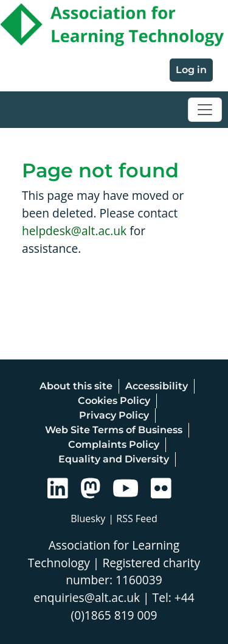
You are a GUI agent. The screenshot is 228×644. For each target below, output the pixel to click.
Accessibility (157, 386)
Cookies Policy (114, 401)
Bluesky (88, 518)
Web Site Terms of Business (114, 430)
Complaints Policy (114, 444)
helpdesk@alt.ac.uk (74, 231)
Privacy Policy (114, 415)
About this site (76, 386)
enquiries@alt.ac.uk (87, 597)
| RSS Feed (133, 518)
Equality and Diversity (114, 459)
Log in (191, 70)
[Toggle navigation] (205, 110)
